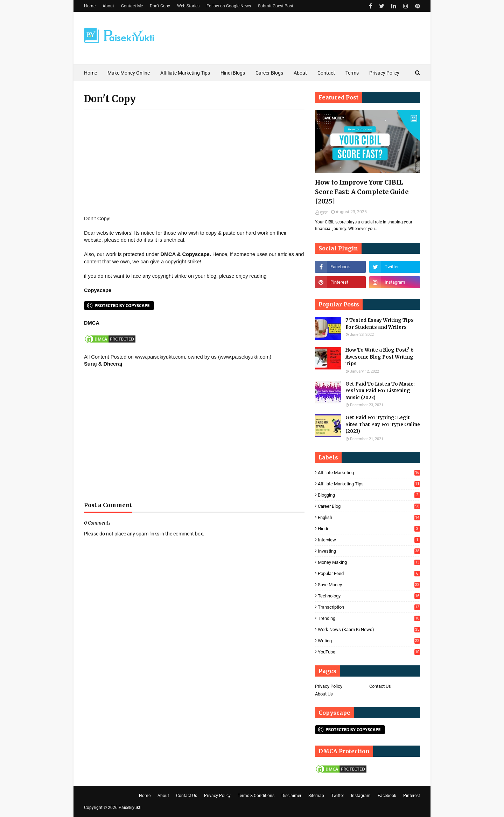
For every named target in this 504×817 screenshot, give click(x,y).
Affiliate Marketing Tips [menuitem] (185, 73)
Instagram (361, 796)
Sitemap (316, 796)
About (108, 6)
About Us (324, 694)
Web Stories (188, 6)
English (369, 517)
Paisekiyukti (130, 808)
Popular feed (369, 573)
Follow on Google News (229, 6)
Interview (369, 540)
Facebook (387, 796)
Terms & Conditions (256, 796)
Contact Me (132, 6)
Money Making (369, 562)
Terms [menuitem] (352, 73)
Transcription (369, 607)
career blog (369, 506)
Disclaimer (291, 796)
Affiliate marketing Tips (369, 484)
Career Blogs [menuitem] (269, 73)
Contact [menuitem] (326, 73)
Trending (369, 618)
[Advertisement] (194, 166)
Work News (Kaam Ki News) (369, 629)
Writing (369, 641)
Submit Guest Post (276, 6)
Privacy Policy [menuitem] (384, 73)
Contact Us (380, 686)
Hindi (369, 529)
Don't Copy (160, 6)
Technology (369, 596)
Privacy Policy (329, 686)
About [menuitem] (300, 73)
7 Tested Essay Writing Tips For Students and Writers (380, 324)
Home (90, 6)
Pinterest (412, 796)
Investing (369, 551)
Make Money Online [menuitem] (129, 73)
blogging (369, 495)
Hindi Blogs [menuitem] (233, 73)
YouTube (369, 652)
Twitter (338, 796)
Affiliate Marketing (369, 473)
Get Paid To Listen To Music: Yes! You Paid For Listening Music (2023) (380, 391)
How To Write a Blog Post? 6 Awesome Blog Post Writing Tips (380, 357)
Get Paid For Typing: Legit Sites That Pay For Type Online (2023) (383, 424)
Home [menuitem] (90, 73)
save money (369, 585)
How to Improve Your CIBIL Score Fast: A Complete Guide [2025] (362, 192)
